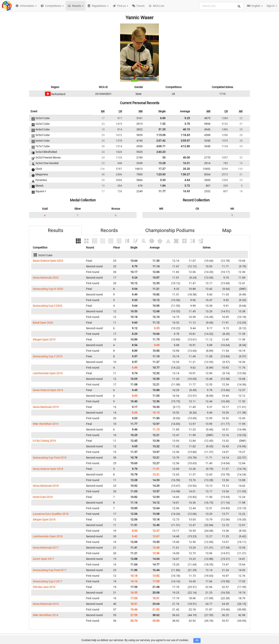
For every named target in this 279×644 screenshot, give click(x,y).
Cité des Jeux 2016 (44, 587)
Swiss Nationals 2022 (46, 278)
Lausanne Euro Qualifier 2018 (51, 514)
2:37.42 (161, 141)
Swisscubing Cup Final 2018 (50, 458)
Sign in (272, 6)
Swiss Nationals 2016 (46, 604)
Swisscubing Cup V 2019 (48, 356)
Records (109, 230)
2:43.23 (161, 152)
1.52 (163, 124)
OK (197, 640)
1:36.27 (185, 174)
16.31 (186, 163)
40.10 (186, 129)
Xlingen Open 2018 (44, 519)
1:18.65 (185, 135)
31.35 (162, 129)
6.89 (163, 118)
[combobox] (221, 6)
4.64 (187, 180)
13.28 (162, 163)
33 (164, 158)
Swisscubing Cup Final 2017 (50, 570)
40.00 (186, 158)
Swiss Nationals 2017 (46, 548)
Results (56, 230)
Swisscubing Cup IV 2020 (48, 289)
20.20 (186, 169)
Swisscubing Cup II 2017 (47, 581)
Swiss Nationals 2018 (46, 486)
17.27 (162, 169)
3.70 (187, 124)
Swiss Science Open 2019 (48, 390)
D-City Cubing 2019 (44, 441)
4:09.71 (161, 146)
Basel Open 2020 (43, 323)
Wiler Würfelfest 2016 (46, 615)
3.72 (187, 186)
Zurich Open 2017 (43, 559)
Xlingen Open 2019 (44, 339)
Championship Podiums (170, 230)
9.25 (187, 118)
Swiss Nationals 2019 (46, 407)
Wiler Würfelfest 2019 (46, 424)
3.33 (163, 180)
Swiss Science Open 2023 (48, 261)
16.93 (186, 191)
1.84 (163, 186)
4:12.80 (185, 146)
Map (227, 230)
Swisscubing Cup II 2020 (47, 306)
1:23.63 (161, 174)
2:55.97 (185, 141)
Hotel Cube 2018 (43, 497)
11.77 (162, 191)
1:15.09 (161, 135)
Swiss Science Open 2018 (48, 469)
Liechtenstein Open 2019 (48, 373)
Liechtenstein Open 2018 (48, 536)
